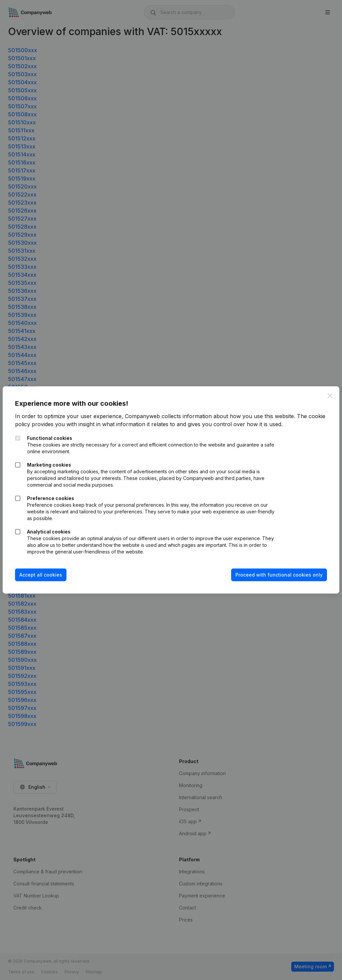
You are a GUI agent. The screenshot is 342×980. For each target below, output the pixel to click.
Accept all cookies (42, 575)
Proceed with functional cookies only (278, 575)
